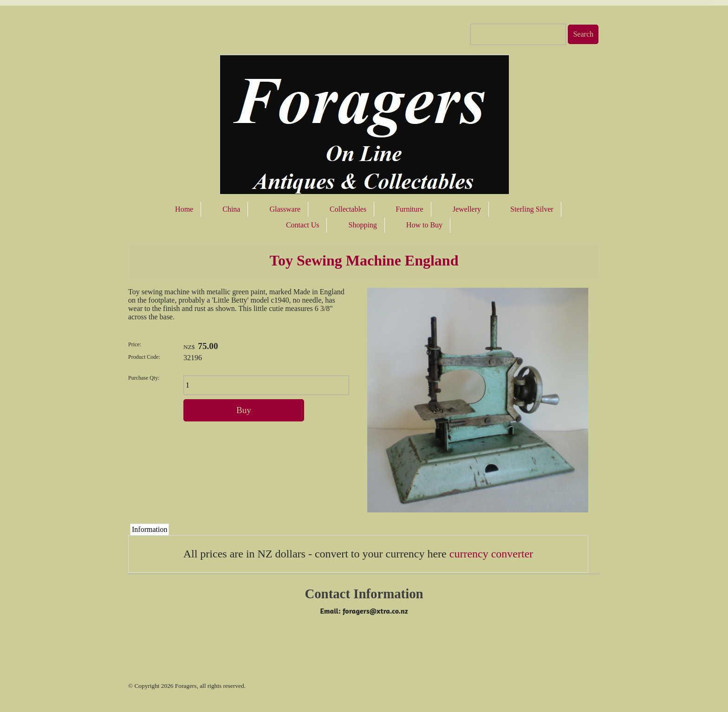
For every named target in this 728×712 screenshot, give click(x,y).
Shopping (362, 225)
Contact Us (303, 225)
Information (149, 529)
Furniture (409, 209)
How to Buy (424, 225)
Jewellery (467, 209)
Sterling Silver (532, 209)
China (231, 209)
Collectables (348, 209)
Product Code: (144, 357)
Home (184, 209)
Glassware (285, 209)
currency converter (491, 554)
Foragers (186, 686)
